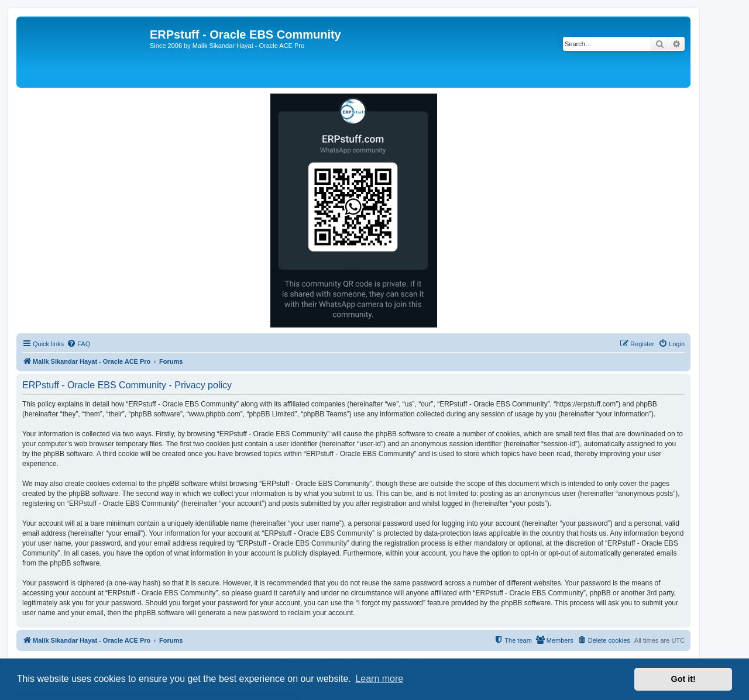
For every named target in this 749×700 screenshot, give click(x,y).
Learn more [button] (379, 679)
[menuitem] (78, 344)
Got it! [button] (683, 679)
